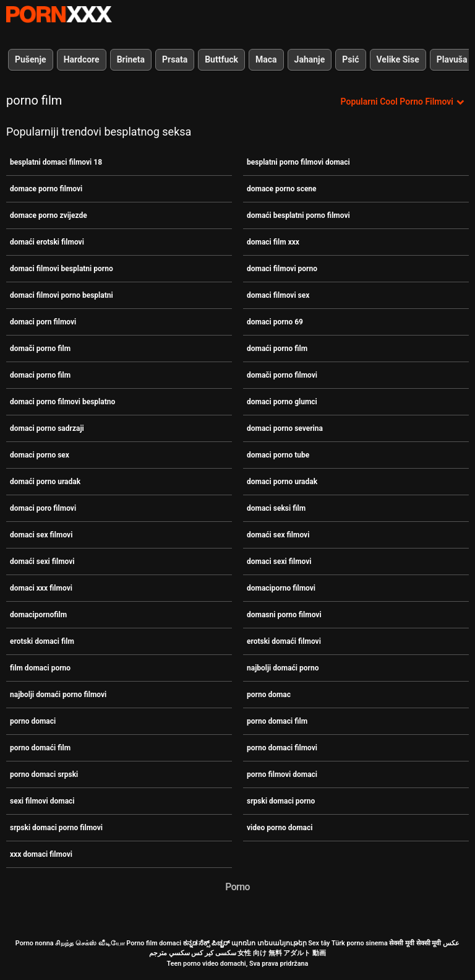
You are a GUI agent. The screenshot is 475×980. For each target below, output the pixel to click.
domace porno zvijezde (49, 215)
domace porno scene (282, 189)
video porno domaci (280, 828)
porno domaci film (277, 721)
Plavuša (452, 59)
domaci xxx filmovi (41, 588)
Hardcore (82, 59)
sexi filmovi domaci (42, 801)
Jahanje (310, 59)
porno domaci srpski (44, 774)
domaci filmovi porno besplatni (62, 295)
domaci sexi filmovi (279, 562)
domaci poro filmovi (43, 508)
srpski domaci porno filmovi (56, 828)
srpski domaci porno (281, 801)
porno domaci (33, 721)
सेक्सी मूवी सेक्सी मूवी (415, 943)
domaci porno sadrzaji (47, 428)
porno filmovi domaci (282, 774)
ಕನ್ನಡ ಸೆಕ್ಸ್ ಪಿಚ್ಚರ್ (206, 943)
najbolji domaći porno (283, 668)
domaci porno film (40, 375)
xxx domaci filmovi (41, 854)
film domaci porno (40, 668)
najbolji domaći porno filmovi (58, 695)
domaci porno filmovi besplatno (62, 402)
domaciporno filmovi (281, 588)
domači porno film (40, 349)
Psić (350, 59)
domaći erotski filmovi (47, 242)
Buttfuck (221, 59)
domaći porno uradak (45, 482)
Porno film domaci (154, 943)
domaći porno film (277, 349)
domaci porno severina (285, 428)
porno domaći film (40, 748)
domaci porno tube (278, 455)
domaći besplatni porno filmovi (298, 215)
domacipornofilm (38, 615)
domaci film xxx (273, 242)
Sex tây (319, 943)
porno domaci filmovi (282, 748)
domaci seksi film (276, 508)
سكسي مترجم (169, 953)
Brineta (131, 59)
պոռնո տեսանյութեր (269, 943)
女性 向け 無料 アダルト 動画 (282, 953)
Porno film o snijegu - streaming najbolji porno (59, 14)
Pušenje (31, 59)
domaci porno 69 (275, 322)
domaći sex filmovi (278, 535)
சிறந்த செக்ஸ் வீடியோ (90, 943)
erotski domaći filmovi (284, 641)
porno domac (269, 695)
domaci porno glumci (282, 402)
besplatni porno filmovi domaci (298, 162)
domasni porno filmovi (284, 615)
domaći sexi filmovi (42, 562)
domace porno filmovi (46, 189)
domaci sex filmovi (41, 535)
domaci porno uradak (282, 482)
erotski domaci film (42, 641)
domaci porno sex (40, 455)
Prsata (175, 59)
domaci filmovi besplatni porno (62, 269)
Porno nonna (35, 943)
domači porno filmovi (282, 375)
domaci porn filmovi (43, 322)
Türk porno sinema (360, 943)
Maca (266, 59)
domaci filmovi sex (278, 295)
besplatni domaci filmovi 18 (56, 162)
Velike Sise (398, 59)
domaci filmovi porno (282, 269)
